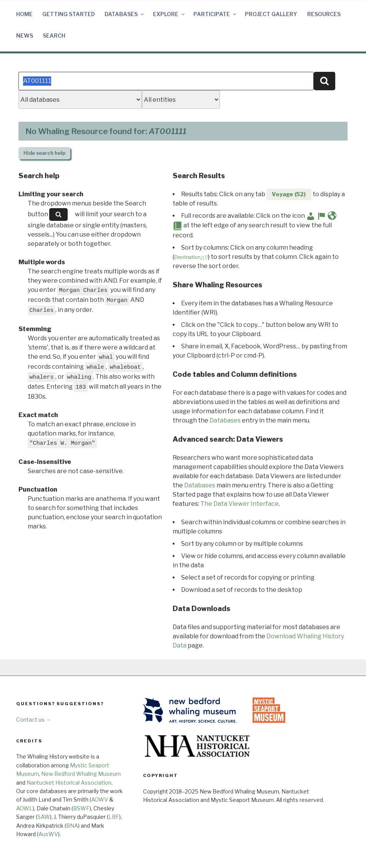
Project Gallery (271, 14)
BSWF (81, 808)
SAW (44, 817)
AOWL (24, 808)
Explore (169, 14)
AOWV (100, 799)
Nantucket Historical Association (69, 783)
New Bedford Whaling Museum (81, 774)
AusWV (48, 834)
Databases (125, 14)
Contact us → (34, 720)
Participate (215, 14)
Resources (324, 14)
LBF (114, 817)
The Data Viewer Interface (240, 504)
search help (44, 153)
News (25, 36)
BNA (72, 826)
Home (24, 14)
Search (54, 36)
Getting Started (69, 14)
